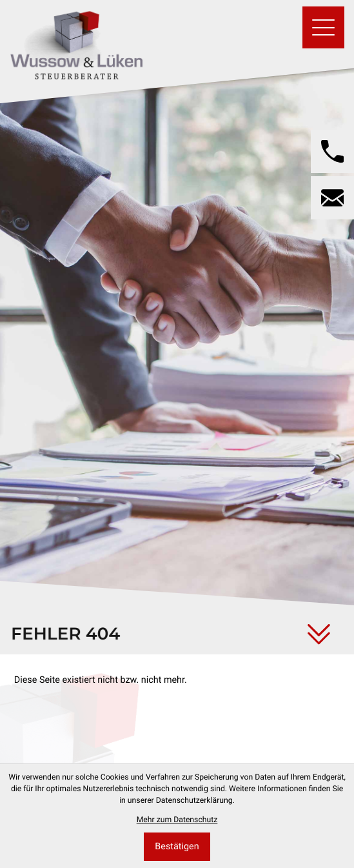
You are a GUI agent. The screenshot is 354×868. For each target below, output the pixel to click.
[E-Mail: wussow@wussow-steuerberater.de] (332, 198)
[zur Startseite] (76, 42)
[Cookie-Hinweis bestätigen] (177, 847)
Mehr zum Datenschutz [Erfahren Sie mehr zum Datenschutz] (177, 820)
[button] (332, 151)
